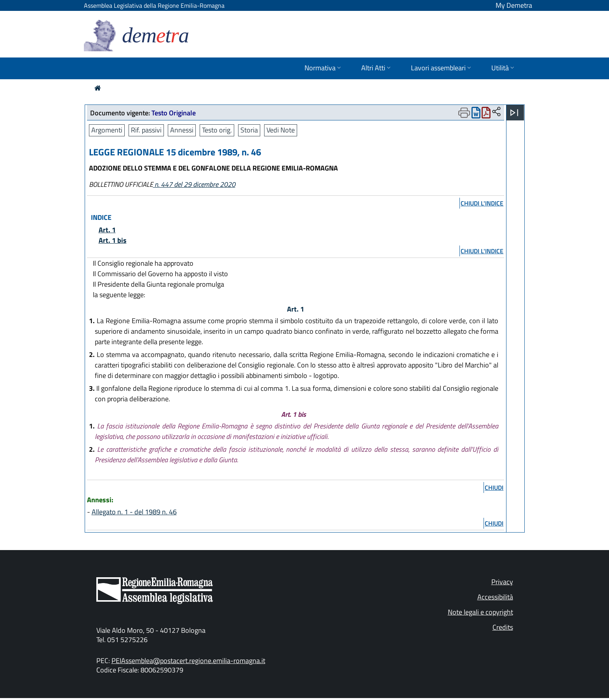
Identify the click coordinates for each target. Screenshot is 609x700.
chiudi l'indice (482, 203)
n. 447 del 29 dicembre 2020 (194, 184)
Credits (503, 627)
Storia (249, 130)
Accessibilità (495, 597)
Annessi (182, 130)
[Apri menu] (514, 113)
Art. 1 (107, 230)
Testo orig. (217, 130)
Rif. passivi (146, 130)
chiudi (494, 488)
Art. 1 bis (113, 240)
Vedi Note (281, 130)
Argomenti (107, 130)
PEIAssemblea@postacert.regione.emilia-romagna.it (188, 661)
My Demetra (514, 5)
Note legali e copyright (480, 612)
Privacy (502, 582)
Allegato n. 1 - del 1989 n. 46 (134, 512)
